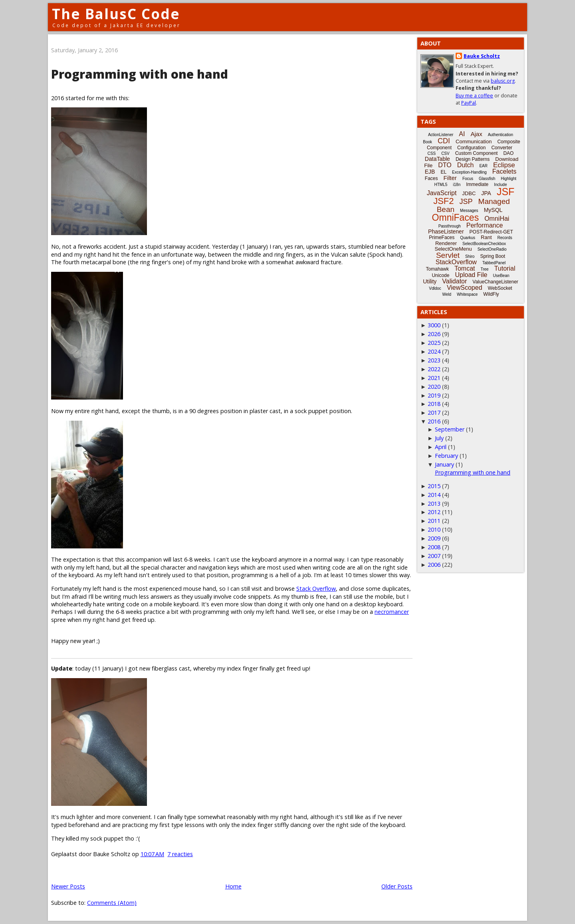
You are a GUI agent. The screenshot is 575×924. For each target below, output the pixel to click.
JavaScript (442, 193)
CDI (444, 141)
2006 (434, 565)
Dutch (466, 165)
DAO (508, 153)
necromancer (392, 612)
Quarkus (468, 238)
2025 (434, 343)
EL (443, 172)
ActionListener (441, 135)
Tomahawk (437, 269)
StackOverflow (456, 262)
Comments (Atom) (112, 903)
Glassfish (487, 179)
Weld (447, 294)
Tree (484, 269)
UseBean (501, 276)
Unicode (440, 275)
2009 (434, 538)
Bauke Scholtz (482, 56)
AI (462, 134)
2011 (434, 521)
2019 (434, 395)
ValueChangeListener (495, 282)
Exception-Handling (469, 172)
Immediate (477, 184)
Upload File (471, 275)
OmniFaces (456, 218)
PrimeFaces (442, 237)
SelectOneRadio (492, 249)
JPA (486, 193)
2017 (434, 413)
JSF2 (443, 201)
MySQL (493, 210)
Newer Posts (68, 886)
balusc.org (503, 81)
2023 (434, 360)
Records (505, 238)
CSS (432, 153)
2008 (434, 547)
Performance (485, 225)
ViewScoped (465, 288)
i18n (457, 185)
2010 (434, 529)
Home (233, 886)
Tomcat (465, 268)
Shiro (470, 256)
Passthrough (450, 226)
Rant (486, 237)
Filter (450, 178)
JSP (466, 202)
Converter (502, 148)
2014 (434, 495)
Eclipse (504, 165)
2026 (434, 334)
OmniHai (497, 219)
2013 (434, 504)
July (439, 438)
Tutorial (505, 268)
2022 (434, 369)
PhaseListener (446, 231)
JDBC (469, 193)
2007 (434, 556)
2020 (434, 387)
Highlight (509, 179)
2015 (434, 486)
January (444, 464)
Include (500, 185)
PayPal (469, 103)
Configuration (471, 148)
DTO (445, 165)
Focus (468, 179)
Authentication (501, 135)
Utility (430, 281)
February (446, 456)
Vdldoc (435, 288)
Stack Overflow (316, 589)
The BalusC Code (116, 14)
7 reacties (180, 854)
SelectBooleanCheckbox (484, 244)
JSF (506, 192)
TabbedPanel (494, 263)
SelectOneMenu (453, 249)
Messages (469, 211)
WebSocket (500, 288)
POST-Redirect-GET (491, 232)
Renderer (446, 243)
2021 (434, 378)
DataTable (437, 159)
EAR (483, 166)
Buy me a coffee (474, 96)
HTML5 (441, 185)
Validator (454, 281)
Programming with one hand (140, 74)
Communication (474, 141)
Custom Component (477, 153)
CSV (445, 153)
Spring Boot (493, 256)
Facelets (504, 171)
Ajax (476, 134)
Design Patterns (473, 159)
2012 (434, 512)
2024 (434, 351)
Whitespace (467, 294)
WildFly (491, 294)
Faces (431, 178)
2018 (434, 404)
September (450, 429)
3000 (434, 325)
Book (427, 142)
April (441, 447)
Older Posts (397, 886)
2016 (434, 421)
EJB (430, 172)
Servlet (448, 255)
